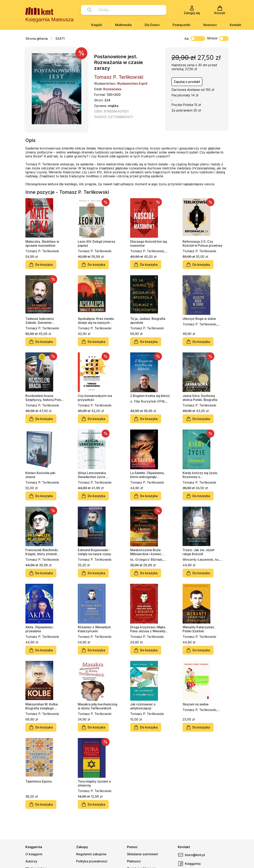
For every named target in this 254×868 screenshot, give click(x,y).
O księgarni (34, 854)
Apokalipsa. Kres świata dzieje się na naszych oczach (96, 321)
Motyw (218, 39)
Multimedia (123, 25)
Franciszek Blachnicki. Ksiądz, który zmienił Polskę (42, 552)
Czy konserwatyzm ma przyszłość (95, 398)
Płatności (134, 861)
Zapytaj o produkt (187, 82)
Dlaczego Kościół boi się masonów (149, 243)
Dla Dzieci (152, 25)
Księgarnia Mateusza (50, 19)
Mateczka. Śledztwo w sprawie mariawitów (42, 243)
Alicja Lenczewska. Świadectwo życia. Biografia (92, 475)
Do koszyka (41, 265)
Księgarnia (189, 864)
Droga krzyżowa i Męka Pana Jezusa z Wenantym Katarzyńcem (149, 629)
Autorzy (31, 861)
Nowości (210, 25)
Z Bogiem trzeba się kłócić (150, 396)
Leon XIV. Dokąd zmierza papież (96, 243)
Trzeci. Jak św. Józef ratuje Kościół (198, 552)
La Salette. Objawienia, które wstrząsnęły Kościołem (147, 475)
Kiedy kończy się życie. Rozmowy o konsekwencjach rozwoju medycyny (202, 475)
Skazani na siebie (196, 704)
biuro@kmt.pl (191, 855)
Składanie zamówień (143, 854)
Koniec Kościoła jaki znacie (40, 475)
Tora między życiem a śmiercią (94, 783)
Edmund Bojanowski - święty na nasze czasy (94, 552)
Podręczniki (181, 25)
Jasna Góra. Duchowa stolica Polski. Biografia (200, 398)
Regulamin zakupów (91, 854)
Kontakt (235, 25)
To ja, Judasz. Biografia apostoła (148, 321)
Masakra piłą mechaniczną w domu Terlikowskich (98, 706)
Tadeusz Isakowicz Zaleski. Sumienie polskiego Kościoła (40, 321)
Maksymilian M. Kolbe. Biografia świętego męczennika (42, 706)
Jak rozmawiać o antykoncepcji (143, 706)
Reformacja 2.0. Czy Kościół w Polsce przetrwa (202, 243)
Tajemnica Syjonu (39, 781)
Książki (97, 25)
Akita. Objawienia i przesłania (39, 629)
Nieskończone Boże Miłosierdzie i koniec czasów (146, 552)
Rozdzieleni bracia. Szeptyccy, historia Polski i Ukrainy (45, 398)
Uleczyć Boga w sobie (199, 319)
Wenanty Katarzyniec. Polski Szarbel (199, 629)
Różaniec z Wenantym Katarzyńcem (94, 629)
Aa (186, 39)
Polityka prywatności (92, 861)
